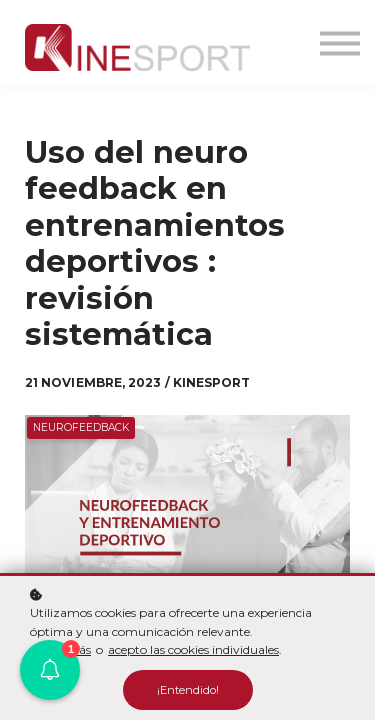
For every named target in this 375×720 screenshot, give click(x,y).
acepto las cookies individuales (193, 649)
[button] (50, 670)
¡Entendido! (188, 690)
